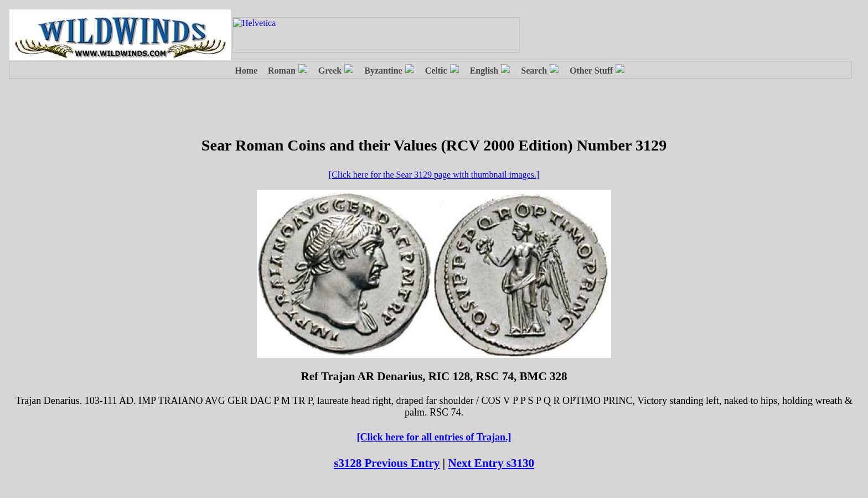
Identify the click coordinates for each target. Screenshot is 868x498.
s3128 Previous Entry (387, 463)
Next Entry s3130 (492, 463)
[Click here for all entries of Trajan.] (434, 437)
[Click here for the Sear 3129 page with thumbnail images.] (434, 175)
